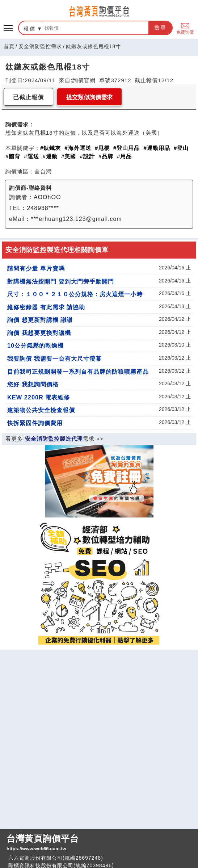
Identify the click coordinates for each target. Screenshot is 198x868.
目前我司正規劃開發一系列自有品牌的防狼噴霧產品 (78, 372)
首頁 (9, 46)
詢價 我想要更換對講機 (39, 333)
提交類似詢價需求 (89, 97)
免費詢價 (185, 28)
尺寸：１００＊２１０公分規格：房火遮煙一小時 (75, 294)
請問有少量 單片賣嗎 (36, 268)
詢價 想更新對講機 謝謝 (40, 320)
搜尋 (160, 28)
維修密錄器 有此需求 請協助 (46, 307)
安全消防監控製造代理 (54, 439)
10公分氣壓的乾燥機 (35, 345)
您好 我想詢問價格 (33, 384)
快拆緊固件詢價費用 (35, 423)
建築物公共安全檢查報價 (41, 410)
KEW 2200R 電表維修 (39, 397)
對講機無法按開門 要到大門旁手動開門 (61, 281)
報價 (30, 29)
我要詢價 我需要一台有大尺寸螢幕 (54, 358)
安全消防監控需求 (40, 46)
